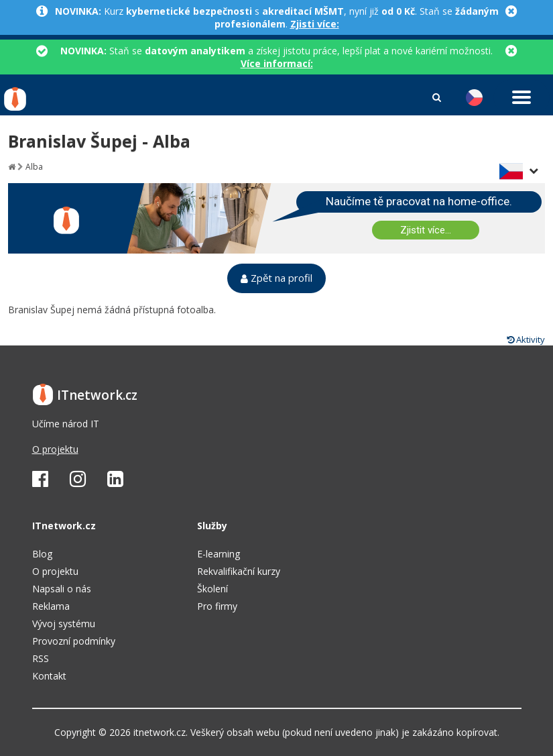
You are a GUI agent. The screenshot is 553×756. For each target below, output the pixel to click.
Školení (212, 589)
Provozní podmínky (74, 641)
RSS (41, 658)
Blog (42, 554)
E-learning (219, 554)
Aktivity (526, 339)
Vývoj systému (64, 624)
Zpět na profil (276, 278)
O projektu (55, 449)
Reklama (51, 606)
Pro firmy (217, 606)
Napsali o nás (62, 589)
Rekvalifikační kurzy (239, 571)
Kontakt (49, 676)
